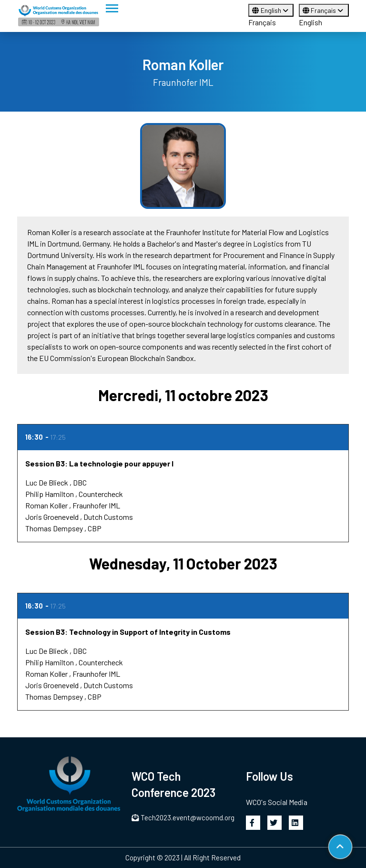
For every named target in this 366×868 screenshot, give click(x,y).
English (271, 10)
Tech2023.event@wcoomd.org (183, 817)
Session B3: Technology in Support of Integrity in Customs (128, 632)
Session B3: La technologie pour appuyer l (99, 463)
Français (262, 22)
